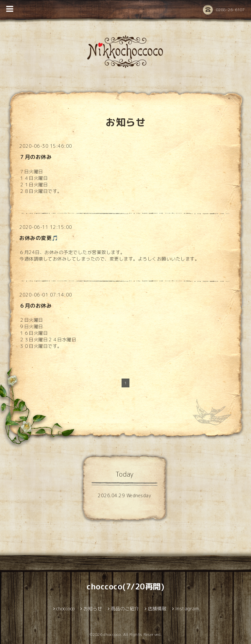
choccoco (112, 634)
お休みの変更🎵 (39, 238)
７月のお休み (35, 157)
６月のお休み (35, 306)
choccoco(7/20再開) (125, 586)
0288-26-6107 (224, 10)
